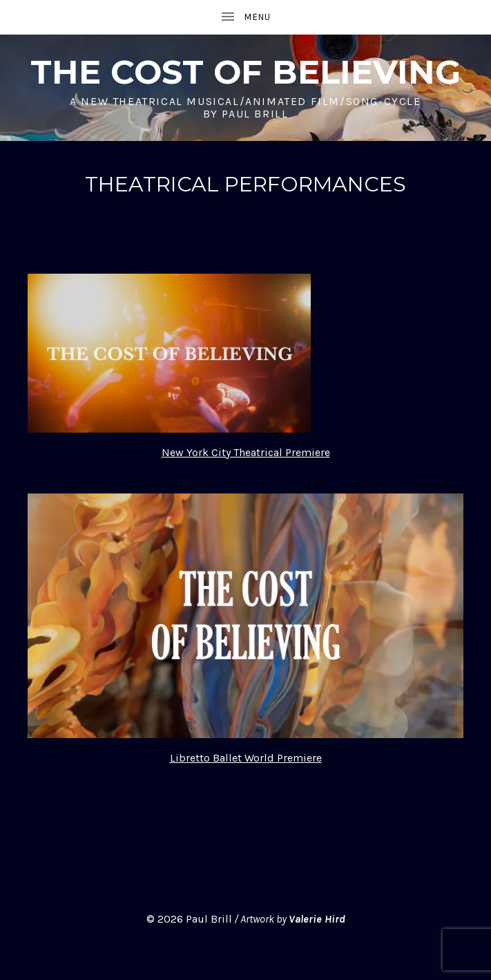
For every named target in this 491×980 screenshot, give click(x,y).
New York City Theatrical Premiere (246, 452)
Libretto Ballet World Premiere (246, 758)
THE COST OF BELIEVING (246, 72)
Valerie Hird (317, 919)
